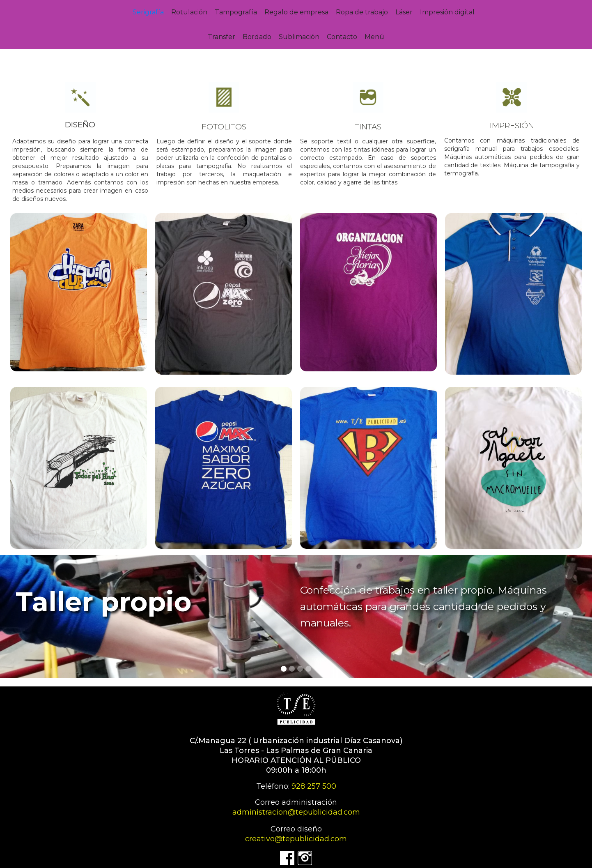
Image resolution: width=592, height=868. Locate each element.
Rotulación (189, 12)
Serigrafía (148, 12)
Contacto (342, 37)
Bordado (257, 37)
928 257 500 (314, 786)
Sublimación (299, 37)
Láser (404, 12)
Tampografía (236, 12)
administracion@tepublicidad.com (296, 812)
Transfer (221, 37)
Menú (374, 37)
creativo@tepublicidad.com (296, 839)
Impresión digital (447, 12)
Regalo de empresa (296, 12)
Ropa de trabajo (362, 12)
